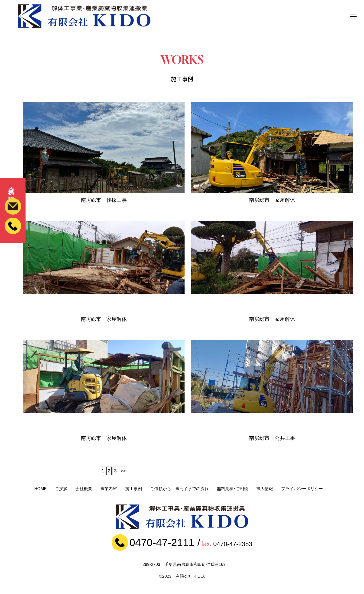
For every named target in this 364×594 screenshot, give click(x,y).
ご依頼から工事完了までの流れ (179, 489)
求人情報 (265, 489)
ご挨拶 (61, 489)
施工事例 (134, 489)
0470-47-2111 (162, 543)
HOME (40, 489)
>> (123, 471)
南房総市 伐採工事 (104, 200)
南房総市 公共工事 (272, 438)
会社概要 (84, 489)
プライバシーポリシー (302, 489)
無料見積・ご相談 (13, 192)
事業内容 (109, 489)
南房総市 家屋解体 (272, 200)
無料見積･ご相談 (232, 489)
